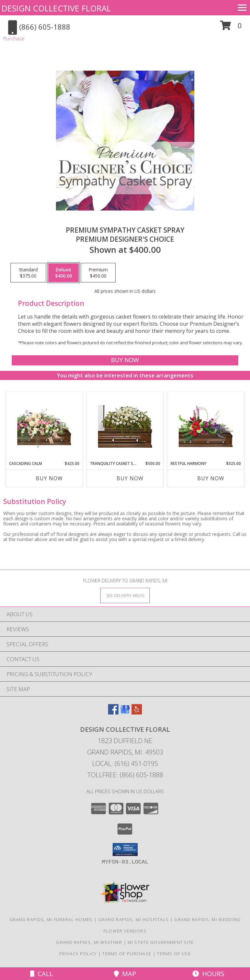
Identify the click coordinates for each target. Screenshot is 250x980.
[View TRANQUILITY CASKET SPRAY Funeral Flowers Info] (125, 426)
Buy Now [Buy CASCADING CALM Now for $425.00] (49, 478)
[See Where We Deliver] (125, 595)
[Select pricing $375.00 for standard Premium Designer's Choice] (28, 273)
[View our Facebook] (113, 712)
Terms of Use (174, 954)
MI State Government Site (161, 942)
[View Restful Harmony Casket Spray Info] (206, 426)
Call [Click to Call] (42, 974)
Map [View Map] (125, 974)
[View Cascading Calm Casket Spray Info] (44, 426)
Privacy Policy (78, 954)
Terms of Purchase (127, 954)
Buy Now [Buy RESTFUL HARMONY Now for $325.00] (211, 478)
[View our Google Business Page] (125, 712)
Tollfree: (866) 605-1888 (125, 775)
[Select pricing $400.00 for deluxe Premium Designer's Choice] (63, 273)
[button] (231, 28)
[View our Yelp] (137, 712)
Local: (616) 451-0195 (125, 763)
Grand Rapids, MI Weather (89, 942)
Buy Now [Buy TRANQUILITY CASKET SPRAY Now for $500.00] (130, 478)
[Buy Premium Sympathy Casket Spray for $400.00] (125, 360)
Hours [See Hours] (208, 974)
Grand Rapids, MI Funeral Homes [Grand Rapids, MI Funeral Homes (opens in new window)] (51, 919)
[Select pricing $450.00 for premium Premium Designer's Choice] (98, 273)
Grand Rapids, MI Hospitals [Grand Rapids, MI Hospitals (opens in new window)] (134, 919)
